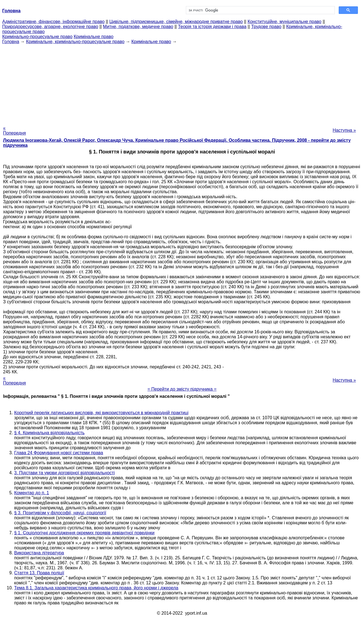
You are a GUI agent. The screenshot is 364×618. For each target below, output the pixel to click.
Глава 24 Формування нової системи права (59, 453)
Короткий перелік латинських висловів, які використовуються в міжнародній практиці (101, 413)
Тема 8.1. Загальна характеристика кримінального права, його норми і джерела (96, 588)
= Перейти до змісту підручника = (182, 389)
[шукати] (260, 10)
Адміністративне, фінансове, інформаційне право (53, 22)
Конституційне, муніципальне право (285, 22)
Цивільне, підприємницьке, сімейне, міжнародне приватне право (176, 22)
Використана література (39, 553)
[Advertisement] (182, 83)
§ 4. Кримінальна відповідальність (49, 433)
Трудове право (266, 27)
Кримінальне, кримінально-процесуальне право (75, 42)
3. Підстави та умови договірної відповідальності (64, 473)
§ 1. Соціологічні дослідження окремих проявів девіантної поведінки (84, 533)
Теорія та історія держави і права (212, 27)
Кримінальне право (94, 37)
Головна (11, 42)
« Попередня (14, 131)
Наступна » (344, 130)
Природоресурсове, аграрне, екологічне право (50, 27)
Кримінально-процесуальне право (37, 37)
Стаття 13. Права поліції (39, 573)
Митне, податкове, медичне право (138, 27)
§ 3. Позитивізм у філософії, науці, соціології (60, 513)
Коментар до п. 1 (32, 493)
